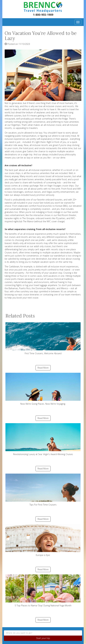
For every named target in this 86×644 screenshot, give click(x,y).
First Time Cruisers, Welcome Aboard (43, 339)
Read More (43, 368)
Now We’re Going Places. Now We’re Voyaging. (43, 389)
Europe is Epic (43, 540)
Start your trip (43, 638)
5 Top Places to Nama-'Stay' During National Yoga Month (43, 591)
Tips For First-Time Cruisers (43, 490)
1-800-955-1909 (43, 15)
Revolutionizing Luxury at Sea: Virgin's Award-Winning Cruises (43, 439)
